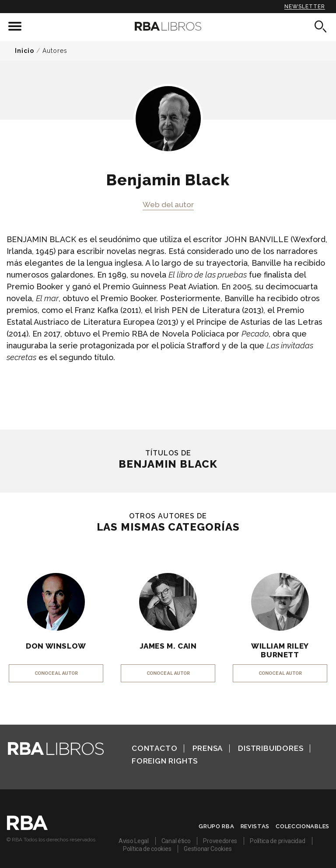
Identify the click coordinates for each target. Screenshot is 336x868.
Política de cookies (147, 849)
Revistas (255, 826)
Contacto (154, 748)
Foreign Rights (165, 761)
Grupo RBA (216, 826)
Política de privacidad (277, 841)
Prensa (208, 748)
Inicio (24, 51)
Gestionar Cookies (208, 849)
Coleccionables (303, 826)
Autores (55, 51)
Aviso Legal (134, 841)
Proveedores (220, 841)
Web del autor (168, 205)
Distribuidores (271, 748)
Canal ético (176, 841)
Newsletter (305, 7)
